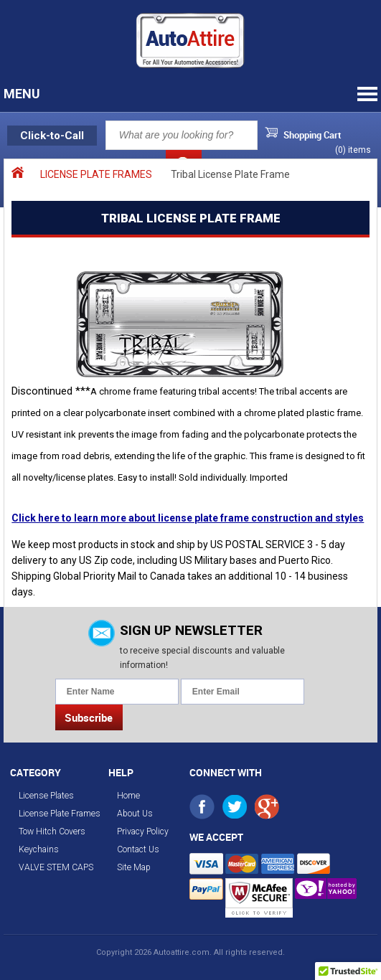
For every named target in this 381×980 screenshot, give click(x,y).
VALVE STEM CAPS (56, 867)
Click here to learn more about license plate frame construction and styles (188, 518)
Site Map (134, 867)
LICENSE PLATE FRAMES (96, 174)
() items (353, 150)
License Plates (46, 796)
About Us (135, 814)
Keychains (39, 849)
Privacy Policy (143, 831)
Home (128, 796)
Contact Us (138, 849)
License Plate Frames (60, 814)
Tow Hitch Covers (52, 831)
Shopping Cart (312, 135)
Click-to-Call (52, 136)
